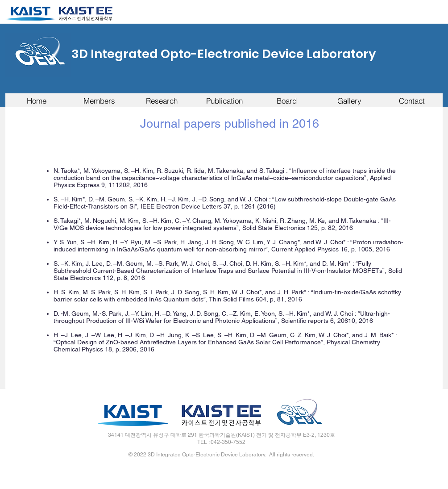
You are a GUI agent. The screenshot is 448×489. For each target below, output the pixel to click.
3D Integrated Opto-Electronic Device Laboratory (224, 54)
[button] (99, 101)
